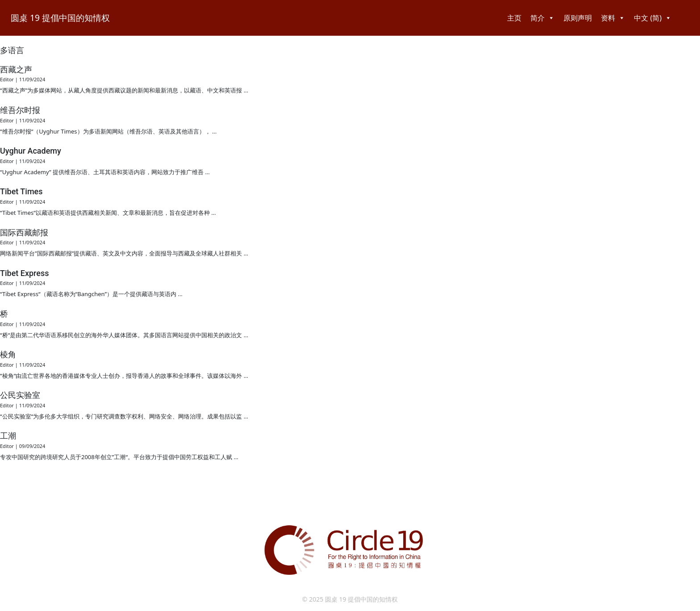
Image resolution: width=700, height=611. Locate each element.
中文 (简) (653, 18)
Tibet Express (25, 273)
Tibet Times (21, 191)
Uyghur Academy (31, 151)
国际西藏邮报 (24, 232)
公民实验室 (20, 395)
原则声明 (578, 18)
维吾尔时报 (20, 110)
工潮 (8, 436)
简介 (542, 18)
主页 (514, 18)
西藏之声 (16, 69)
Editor (7, 79)
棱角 (8, 354)
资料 (613, 18)
